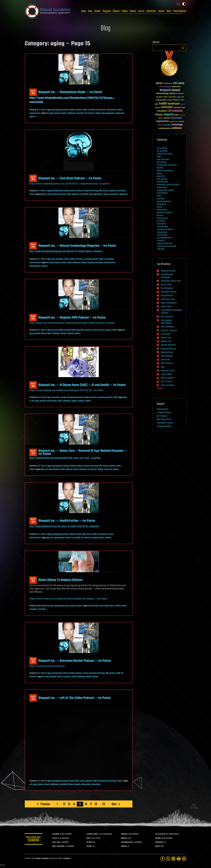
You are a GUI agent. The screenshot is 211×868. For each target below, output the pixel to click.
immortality (80, 113)
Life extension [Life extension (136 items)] (175, 111)
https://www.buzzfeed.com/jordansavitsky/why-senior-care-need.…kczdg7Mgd (65, 458)
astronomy (162, 187)
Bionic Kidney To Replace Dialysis (60, 580)
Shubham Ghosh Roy (171, 281)
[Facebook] (163, 859)
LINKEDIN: (125, 834)
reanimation (114, 194)
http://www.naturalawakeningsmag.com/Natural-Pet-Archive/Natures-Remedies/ (66, 251)
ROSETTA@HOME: (59, 846)
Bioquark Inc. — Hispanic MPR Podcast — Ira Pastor (72, 318)
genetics (112, 191)
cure (73, 538)
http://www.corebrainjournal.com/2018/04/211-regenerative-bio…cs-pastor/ (70, 184)
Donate (133, 11)
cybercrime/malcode (167, 246)
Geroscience (163, 409)
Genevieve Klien (168, 271)
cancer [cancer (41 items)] (165, 97)
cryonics (86, 673)
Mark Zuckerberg (165, 171)
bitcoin (160, 215)
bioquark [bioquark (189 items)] (165, 90)
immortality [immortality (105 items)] (167, 107)
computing (102, 397)
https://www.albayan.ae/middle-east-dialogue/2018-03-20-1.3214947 (66, 390)
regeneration (120, 113)
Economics (67, 677)
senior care (108, 469)
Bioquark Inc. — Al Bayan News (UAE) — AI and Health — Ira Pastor (82, 385)
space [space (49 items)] (160, 125)
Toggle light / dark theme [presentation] (184, 4)
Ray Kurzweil (163, 159)
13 (69, 804)
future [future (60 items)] (176, 100)
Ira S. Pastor (41, 110)
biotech (64, 113)
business (79, 110)
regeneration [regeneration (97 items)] (162, 121)
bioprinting (162, 210)
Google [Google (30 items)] (157, 104)
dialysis (118, 606)
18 (96, 804)
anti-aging (50, 113)
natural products (110, 263)
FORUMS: (125, 846)
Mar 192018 (33, 521)
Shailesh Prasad (169, 292)
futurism (106, 191)
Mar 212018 (33, 385)
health (85, 110)
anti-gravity (162, 179)
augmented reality (165, 190)
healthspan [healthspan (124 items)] (174, 104)
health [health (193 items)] (163, 104)
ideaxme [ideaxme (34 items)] (158, 108)
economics (88, 330)
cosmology (88, 259)
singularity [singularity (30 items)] (181, 122)
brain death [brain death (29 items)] (159, 97)
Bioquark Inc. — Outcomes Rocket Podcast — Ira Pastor (75, 661)
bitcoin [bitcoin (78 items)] (173, 94)
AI (30, 401)
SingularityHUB (164, 426)
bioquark (57, 113)
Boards (97, 11)
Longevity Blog (164, 412)
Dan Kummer (167, 316)
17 (91, 804)
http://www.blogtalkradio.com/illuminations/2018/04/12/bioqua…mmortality (72, 100)
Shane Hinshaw (168, 345)
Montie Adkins (168, 378)
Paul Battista (167, 295)
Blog (90, 11)
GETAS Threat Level (34, 839)
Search (183, 48)
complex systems (165, 229)
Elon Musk (162, 162)
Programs (107, 11)
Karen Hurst (166, 306)
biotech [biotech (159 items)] (176, 90)
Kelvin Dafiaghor (169, 303)
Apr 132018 (33, 92)
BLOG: (89, 838)
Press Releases (180, 11)
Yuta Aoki (165, 334)
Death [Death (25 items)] (182, 97)
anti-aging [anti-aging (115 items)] (179, 83)
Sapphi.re (67, 859)
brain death (62, 194)
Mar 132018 (33, 661)
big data (64, 397)
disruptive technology (91, 191)
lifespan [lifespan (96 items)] (159, 115)
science (120, 110)
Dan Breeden (167, 288)
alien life (161, 176)
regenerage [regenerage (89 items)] (176, 118)
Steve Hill (165, 360)
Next (114, 804)
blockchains (162, 218)
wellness (32, 117)
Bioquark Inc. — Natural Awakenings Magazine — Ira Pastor (77, 246)
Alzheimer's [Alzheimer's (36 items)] (168, 84)
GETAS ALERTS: (161, 834)
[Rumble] (184, 859)
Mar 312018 (33, 246)
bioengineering (57, 110)
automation (56, 397)
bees (54, 259)
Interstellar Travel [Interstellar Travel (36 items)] (179, 108)
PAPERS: (90, 846)
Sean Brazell (167, 356)
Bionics (112, 606)
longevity (91, 263)
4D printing (162, 151)
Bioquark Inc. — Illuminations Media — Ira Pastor (70, 92)
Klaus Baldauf (168, 327)
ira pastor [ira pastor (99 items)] (162, 111)
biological (66, 191)
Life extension (90, 113)
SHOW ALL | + (161, 389)
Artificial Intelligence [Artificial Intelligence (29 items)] (165, 87)
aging (49, 110)
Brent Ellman (167, 363)
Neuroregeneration (108, 113)
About (84, 11)
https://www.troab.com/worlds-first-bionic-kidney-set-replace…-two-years (68, 599)
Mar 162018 (33, 580)
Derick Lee (166, 338)
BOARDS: (159, 838)
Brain (55, 194)
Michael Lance (168, 371)
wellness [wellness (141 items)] (177, 128)
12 (64, 804)
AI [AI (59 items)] (163, 83)
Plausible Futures (165, 423)
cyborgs (161, 249)
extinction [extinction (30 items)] (170, 100)
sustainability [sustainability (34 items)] (167, 125)
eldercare (69, 469)
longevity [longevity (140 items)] (169, 115)
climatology (162, 226)
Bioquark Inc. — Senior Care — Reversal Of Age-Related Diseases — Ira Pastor (82, 452)
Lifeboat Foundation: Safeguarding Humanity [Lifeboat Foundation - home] (48, 11)
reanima (106, 194)
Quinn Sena (166, 284)
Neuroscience (86, 784)
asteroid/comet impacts (168, 185)
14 (74, 804)
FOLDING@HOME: (128, 842)
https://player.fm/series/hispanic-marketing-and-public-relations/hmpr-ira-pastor (72, 323)
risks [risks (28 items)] (176, 122)
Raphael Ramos (168, 349)
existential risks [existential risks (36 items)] (161, 100)
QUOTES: (158, 846)
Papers (125, 11)
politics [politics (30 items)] (160, 118)
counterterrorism (165, 238)
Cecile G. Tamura (169, 330)
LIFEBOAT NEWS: (93, 834)
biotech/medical (69, 110)
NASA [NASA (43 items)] (176, 115)
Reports (116, 11)
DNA (100, 191)
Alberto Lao (166, 341)
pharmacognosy (35, 266)
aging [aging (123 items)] (159, 83)
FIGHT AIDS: (57, 842)
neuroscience (111, 110)
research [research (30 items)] (172, 122)
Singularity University (167, 165)
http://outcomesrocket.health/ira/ (47, 666)
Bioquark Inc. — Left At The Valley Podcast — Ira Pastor (75, 698)
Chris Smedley (168, 385)
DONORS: (125, 838)
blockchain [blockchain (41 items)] (180, 94)
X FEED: (56, 838)
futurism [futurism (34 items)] (182, 100)
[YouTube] (179, 859)
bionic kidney (104, 606)
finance (95, 330)
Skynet (160, 168)
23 (104, 804)
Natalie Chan (167, 352)
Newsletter (151, 11)
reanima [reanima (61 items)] (167, 118)
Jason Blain (166, 374)
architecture (162, 182)
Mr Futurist (162, 416)
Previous (45, 804)
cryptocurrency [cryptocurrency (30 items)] (172, 97)
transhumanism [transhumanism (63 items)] (165, 128)
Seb (163, 367)
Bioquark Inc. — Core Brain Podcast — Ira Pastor (70, 178)
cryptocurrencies (165, 243)
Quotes (161, 11)
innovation (92, 110)
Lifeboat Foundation (42, 859)
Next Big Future (164, 419)
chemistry (79, 259)
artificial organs (93, 606)
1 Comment (42, 609)
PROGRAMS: (160, 842)
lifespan (98, 113)
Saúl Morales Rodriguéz (167, 276)
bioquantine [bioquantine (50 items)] (176, 87)
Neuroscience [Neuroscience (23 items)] (182, 115)
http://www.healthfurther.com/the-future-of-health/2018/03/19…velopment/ (64, 527)
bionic (68, 606)
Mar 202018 (33, 452)
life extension (101, 110)
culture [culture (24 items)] (179, 97)
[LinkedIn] (173, 859)
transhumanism (35, 113)
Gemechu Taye (168, 299)
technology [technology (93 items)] (177, 125)
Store (169, 11)
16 (86, 804)
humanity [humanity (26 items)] (183, 104)
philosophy (112, 781)
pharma (102, 538)
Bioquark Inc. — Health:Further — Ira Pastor (67, 521)
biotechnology (52, 401)
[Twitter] (168, 859)
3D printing (162, 148)
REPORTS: (91, 842)
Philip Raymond (42, 606)
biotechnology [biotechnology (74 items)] (163, 94)
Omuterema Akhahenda (166, 322)
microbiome (99, 263)
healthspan (71, 113)
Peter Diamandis (165, 154)
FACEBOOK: (57, 834)
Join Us (141, 11)
